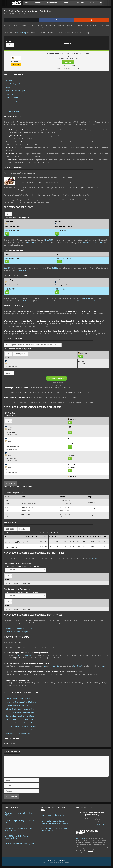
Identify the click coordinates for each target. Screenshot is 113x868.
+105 (70, 441)
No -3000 (71, 467)
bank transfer (78, 666)
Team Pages (10, 108)
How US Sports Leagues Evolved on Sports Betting (55, 830)
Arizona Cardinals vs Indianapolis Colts (20, 709)
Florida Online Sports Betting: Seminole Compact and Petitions (54, 822)
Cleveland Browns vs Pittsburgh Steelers (21, 716)
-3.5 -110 (82, 361)
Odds (29, 3)
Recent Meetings (12, 97)
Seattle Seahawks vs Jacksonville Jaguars (21, 706)
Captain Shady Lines (13, 84)
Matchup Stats (11, 80)
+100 (70, 430)
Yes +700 (71, 453)
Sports (40, 3)
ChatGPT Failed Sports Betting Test (19, 844)
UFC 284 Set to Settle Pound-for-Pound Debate (18, 837)
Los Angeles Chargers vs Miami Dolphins (21, 702)
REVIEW (16, 64)
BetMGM (49, 240)
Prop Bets (9, 94)
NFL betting (22, 33)
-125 (69, 427)
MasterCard (56, 666)
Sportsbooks (54, 3)
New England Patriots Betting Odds (19, 628)
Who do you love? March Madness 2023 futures (19, 829)
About (94, 3)
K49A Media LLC (81, 838)
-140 (69, 439)
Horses (68, 3)
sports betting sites (25, 655)
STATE (9, 41)
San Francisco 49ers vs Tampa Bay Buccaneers (23, 730)
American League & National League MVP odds (20, 814)
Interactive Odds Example (15, 91)
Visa (44, 666)
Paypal (102, 666)
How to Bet (81, 3)
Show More (10, 483)
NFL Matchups (11, 744)
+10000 (71, 444)
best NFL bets (93, 558)
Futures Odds (11, 104)
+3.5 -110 (82, 364)
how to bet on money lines (88, 301)
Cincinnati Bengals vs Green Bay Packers (21, 726)
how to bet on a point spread (93, 243)
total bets (22, 270)
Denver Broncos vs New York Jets (18, 699)
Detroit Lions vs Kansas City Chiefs (18, 733)
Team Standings (12, 101)
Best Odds (9, 87)
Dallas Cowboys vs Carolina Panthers (19, 719)
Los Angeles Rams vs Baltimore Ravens (20, 712)
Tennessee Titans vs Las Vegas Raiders (20, 723)
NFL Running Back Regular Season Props (19, 822)
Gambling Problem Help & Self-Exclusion (92, 826)
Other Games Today (13, 111)
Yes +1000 (71, 465)
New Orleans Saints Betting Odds (18, 632)
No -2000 (71, 456)
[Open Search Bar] (100, 3)
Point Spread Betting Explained (54, 815)
